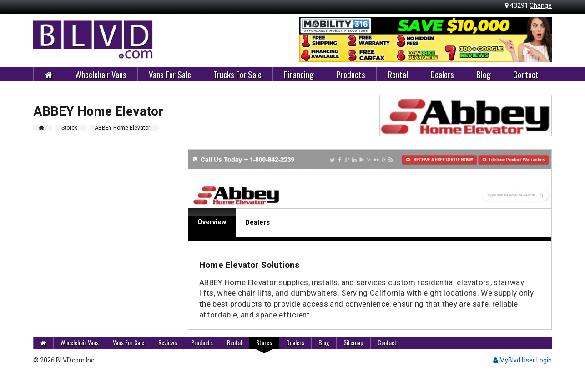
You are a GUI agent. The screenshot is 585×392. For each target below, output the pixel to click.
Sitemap (353, 342)
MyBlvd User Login (522, 360)
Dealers (442, 74)
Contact (526, 74)
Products (351, 74)
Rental (398, 74)
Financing (299, 74)
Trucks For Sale (237, 74)
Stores (264, 342)
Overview (212, 222)
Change (541, 5)
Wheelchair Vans (101, 74)
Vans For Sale (170, 74)
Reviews (168, 342)
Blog (484, 74)
